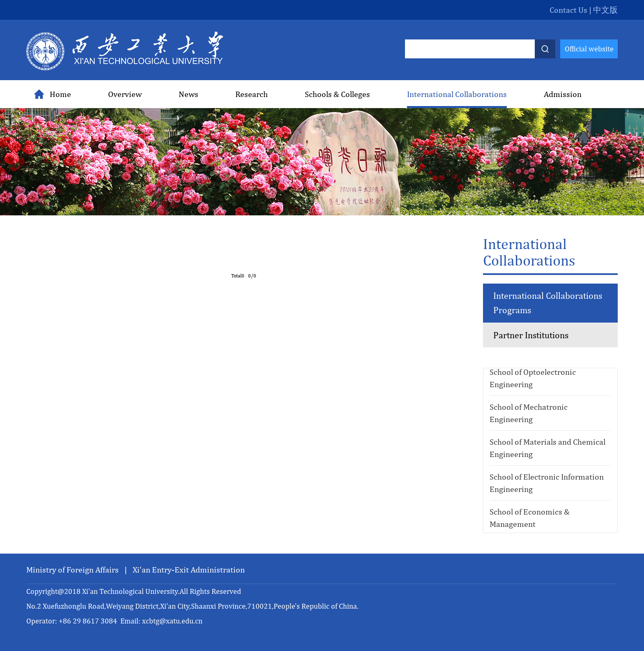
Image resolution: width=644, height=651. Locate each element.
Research (252, 94)
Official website (589, 49)
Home (52, 94)
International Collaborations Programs (548, 303)
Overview (125, 94)
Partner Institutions (531, 335)
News (189, 94)
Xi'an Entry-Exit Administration (189, 569)
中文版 (605, 10)
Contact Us (568, 10)
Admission (563, 94)
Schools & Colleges (337, 94)
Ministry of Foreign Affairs (73, 569)
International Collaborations (457, 94)
